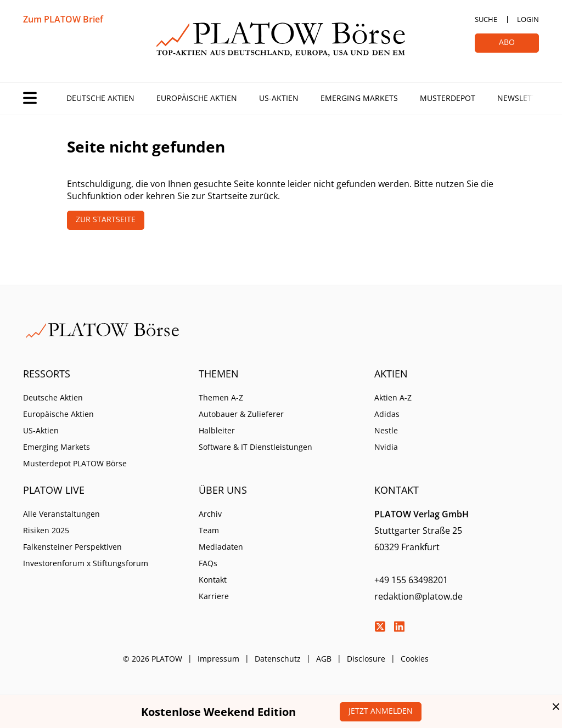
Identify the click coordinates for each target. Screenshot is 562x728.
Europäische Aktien (197, 98)
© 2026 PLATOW (153, 659)
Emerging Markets (359, 98)
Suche (486, 19)
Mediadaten (221, 547)
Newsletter (521, 98)
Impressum (218, 659)
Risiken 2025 (46, 530)
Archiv (210, 514)
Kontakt (213, 580)
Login (528, 19)
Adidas (387, 414)
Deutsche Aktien (100, 98)
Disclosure (366, 659)
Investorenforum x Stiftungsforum (86, 563)
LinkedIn (399, 627)
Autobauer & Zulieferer (241, 414)
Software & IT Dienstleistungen (255, 447)
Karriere (214, 596)
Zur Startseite (106, 219)
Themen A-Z (221, 397)
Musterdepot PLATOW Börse (75, 463)
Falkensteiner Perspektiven (72, 547)
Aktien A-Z (393, 397)
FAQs (208, 563)
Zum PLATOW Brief (63, 19)
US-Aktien (279, 98)
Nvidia (386, 447)
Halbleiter (217, 430)
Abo (507, 42)
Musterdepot (448, 98)
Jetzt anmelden (381, 711)
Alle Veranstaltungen (61, 514)
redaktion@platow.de (418, 596)
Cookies (415, 659)
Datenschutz (278, 659)
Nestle (386, 430)
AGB (324, 659)
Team (209, 530)
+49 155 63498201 (411, 580)
